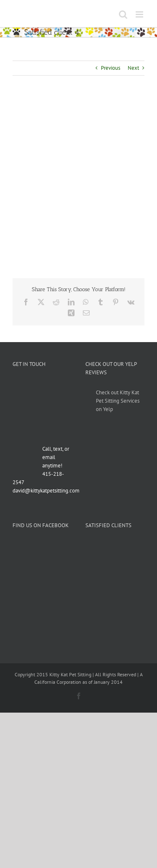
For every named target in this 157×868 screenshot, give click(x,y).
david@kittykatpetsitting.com (46, 491)
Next (133, 68)
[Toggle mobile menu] (140, 14)
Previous (111, 68)
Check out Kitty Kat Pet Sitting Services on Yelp (118, 401)
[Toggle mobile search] (123, 14)
